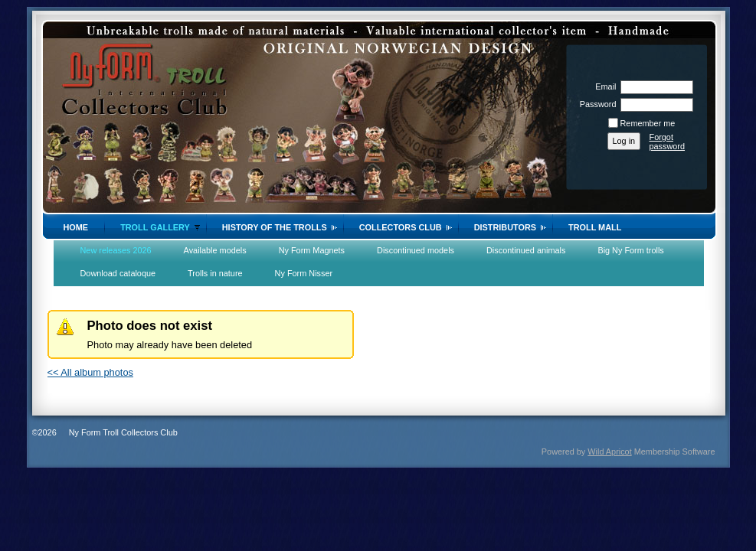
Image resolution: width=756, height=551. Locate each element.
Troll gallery (155, 227)
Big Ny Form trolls (630, 250)
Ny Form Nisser (304, 273)
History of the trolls (275, 227)
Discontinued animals (526, 250)
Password (595, 104)
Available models (215, 250)
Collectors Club (401, 227)
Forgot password (668, 142)
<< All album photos (90, 372)
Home (76, 227)
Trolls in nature (215, 273)
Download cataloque (118, 273)
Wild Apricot (609, 452)
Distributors (505, 227)
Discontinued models (416, 250)
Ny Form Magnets (312, 250)
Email (603, 86)
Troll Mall (595, 227)
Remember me (648, 123)
